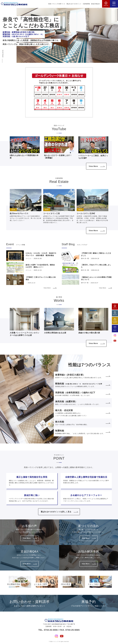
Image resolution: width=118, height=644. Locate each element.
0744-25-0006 (51, 630)
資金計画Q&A (95, 4)
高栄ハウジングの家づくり (57, 4)
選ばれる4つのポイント (74, 4)
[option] (67, 35)
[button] (106, 207)
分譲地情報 (86, 4)
